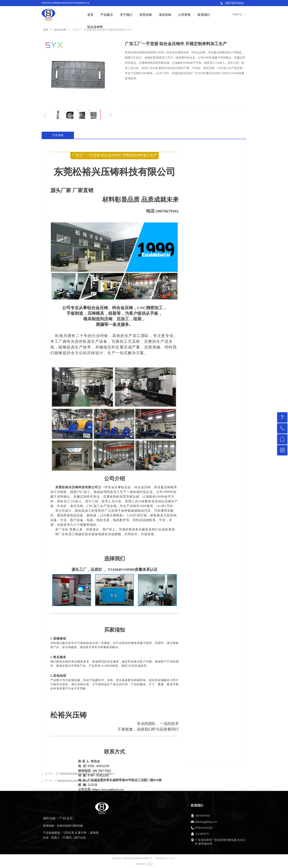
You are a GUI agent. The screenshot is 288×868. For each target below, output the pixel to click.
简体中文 (238, 15)
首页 (46, 30)
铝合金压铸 (60, 30)
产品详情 (58, 135)
